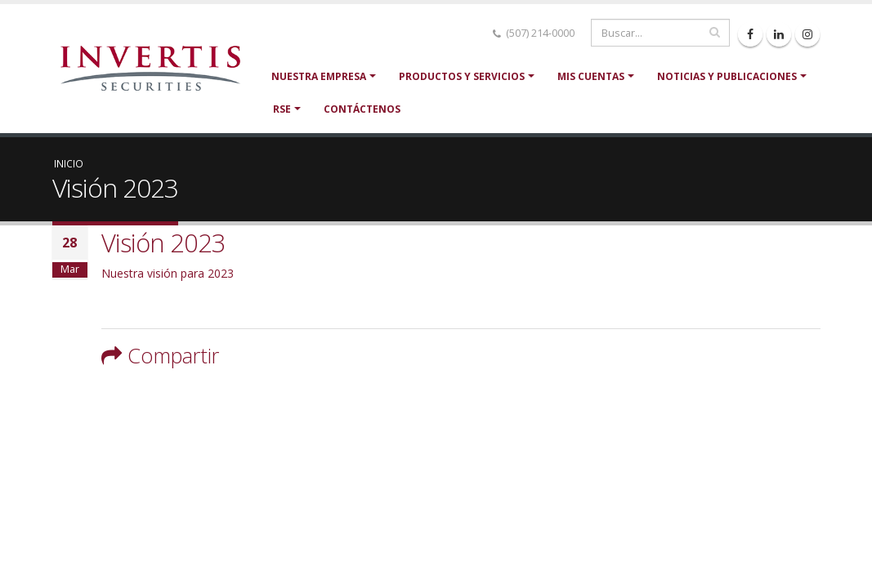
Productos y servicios (462, 76)
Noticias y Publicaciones (727, 76)
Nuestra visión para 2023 (168, 273)
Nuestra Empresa (319, 76)
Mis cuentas (591, 76)
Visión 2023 (163, 243)
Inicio (69, 163)
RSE (282, 109)
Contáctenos (362, 109)
